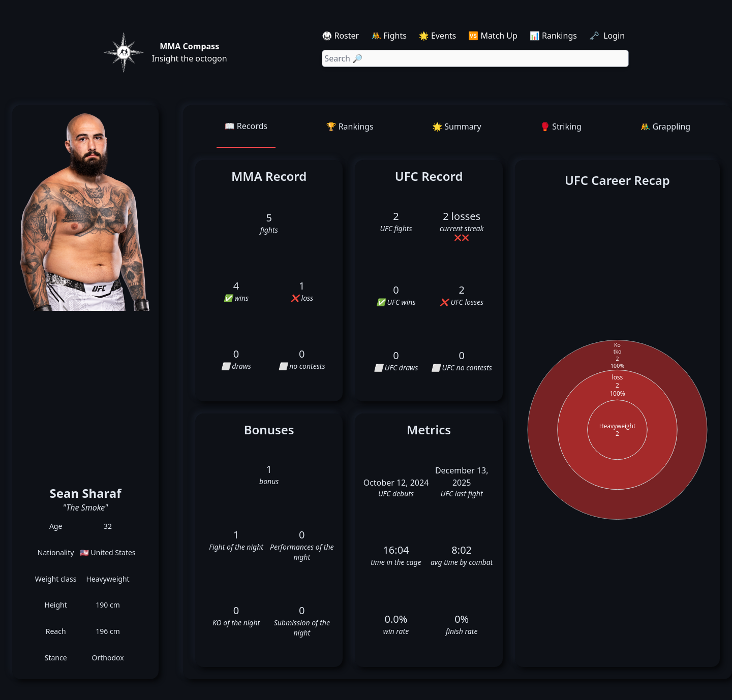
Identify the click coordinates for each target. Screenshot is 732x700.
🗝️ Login (608, 36)
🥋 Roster (340, 36)
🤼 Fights (389, 36)
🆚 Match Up (493, 36)
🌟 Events (437, 36)
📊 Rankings (553, 36)
